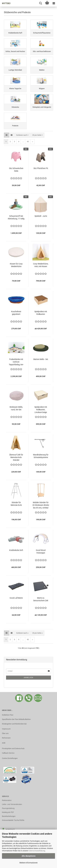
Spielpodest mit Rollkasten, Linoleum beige (41, 410)
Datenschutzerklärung (37, 851)
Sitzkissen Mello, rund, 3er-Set (16, 408)
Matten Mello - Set (41, 359)
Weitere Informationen (28, 863)
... (23, 142)
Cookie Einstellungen (10, 758)
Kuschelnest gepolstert (16, 313)
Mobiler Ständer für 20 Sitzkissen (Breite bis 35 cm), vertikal (41, 505)
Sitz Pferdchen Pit (41, 168)
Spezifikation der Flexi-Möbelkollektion (16, 719)
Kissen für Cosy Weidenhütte (16, 265)
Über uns (5, 733)
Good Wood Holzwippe (41, 551)
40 (28, 142)
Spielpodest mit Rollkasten (41, 313)
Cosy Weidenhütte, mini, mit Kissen (41, 265)
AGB (4, 743)
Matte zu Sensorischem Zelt (41, 599)
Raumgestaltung (8, 808)
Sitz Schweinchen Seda (16, 170)
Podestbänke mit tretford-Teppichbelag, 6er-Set (16, 362)
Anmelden (28, 678)
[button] (7, 135)
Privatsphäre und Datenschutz (13, 748)
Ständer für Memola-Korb (16, 504)
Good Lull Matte (16, 598)
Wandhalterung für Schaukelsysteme (41, 456)
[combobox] (22, 135)
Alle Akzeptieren (29, 856)
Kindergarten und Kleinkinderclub (14, 724)
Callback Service (8, 753)
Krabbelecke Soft (16, 550)
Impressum (6, 729)
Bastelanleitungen (9, 816)
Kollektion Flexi (8, 715)
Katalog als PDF (8, 812)
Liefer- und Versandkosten (12, 804)
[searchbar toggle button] (41, 3)
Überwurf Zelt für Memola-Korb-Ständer (16, 457)
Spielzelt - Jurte (41, 216)
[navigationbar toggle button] (54, 3)
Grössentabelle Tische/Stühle (13, 820)
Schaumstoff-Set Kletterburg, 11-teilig (16, 217)
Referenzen (6, 738)
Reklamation (7, 800)
